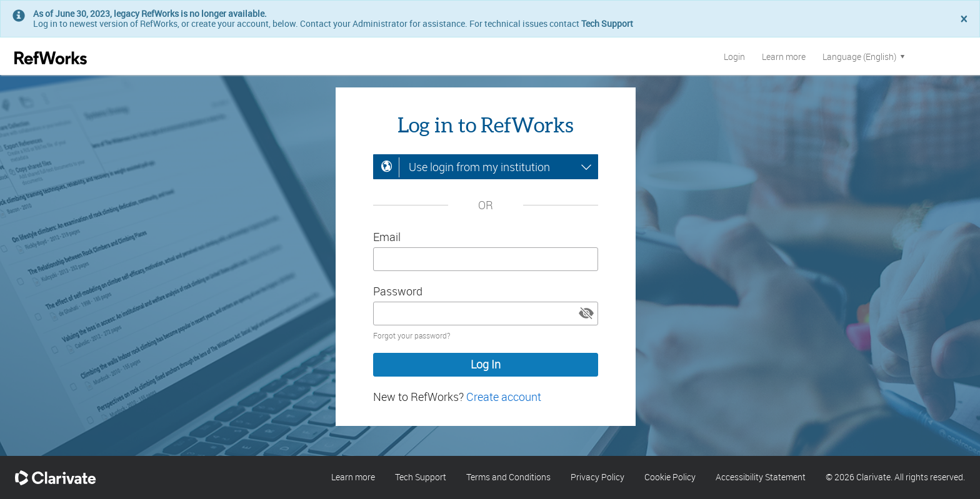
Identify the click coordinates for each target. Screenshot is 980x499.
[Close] (964, 20)
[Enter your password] (486, 314)
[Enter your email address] (486, 259)
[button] (586, 314)
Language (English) (865, 57)
